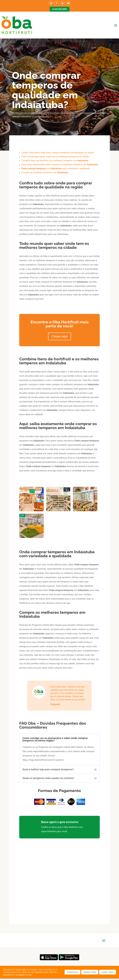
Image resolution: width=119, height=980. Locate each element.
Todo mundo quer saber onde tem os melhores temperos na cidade (55, 157)
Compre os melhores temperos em (45, 172)
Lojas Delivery (60, 9)
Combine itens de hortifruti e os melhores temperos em (55, 161)
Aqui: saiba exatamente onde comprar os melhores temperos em (60, 165)
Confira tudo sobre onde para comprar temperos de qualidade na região (58, 153)
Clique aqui (60, 336)
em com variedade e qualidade (56, 168)
